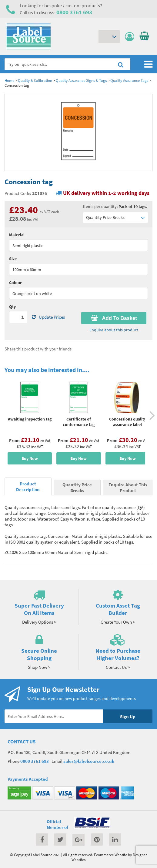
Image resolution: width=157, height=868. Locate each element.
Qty (12, 307)
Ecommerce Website (110, 855)
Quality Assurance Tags (129, 80)
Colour (15, 283)
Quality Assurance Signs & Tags (81, 80)
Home (9, 80)
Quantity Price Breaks (115, 218)
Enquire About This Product (128, 488)
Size (13, 259)
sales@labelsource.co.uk (89, 761)
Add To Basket (114, 318)
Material (17, 235)
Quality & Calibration (35, 80)
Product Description (28, 487)
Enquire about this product (114, 330)
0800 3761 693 (74, 12)
